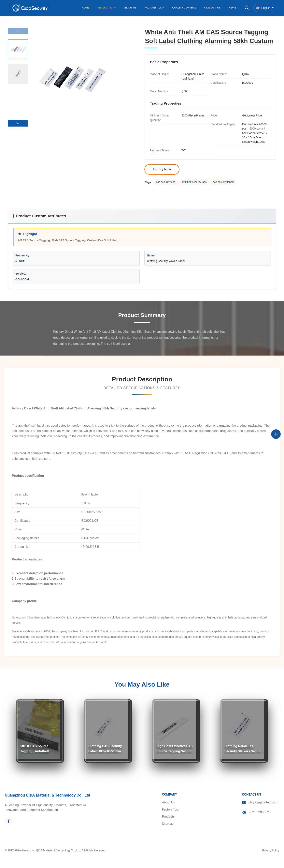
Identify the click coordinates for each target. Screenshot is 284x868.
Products (105, 8)
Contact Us (213, 8)
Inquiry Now (162, 169)
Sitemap (168, 824)
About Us (130, 8)
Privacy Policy (271, 850)
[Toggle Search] (247, 8)
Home (86, 8)
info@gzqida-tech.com (263, 802)
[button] (18, 123)
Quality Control (184, 8)
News (232, 8)
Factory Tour (155, 8)
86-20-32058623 (259, 812)
